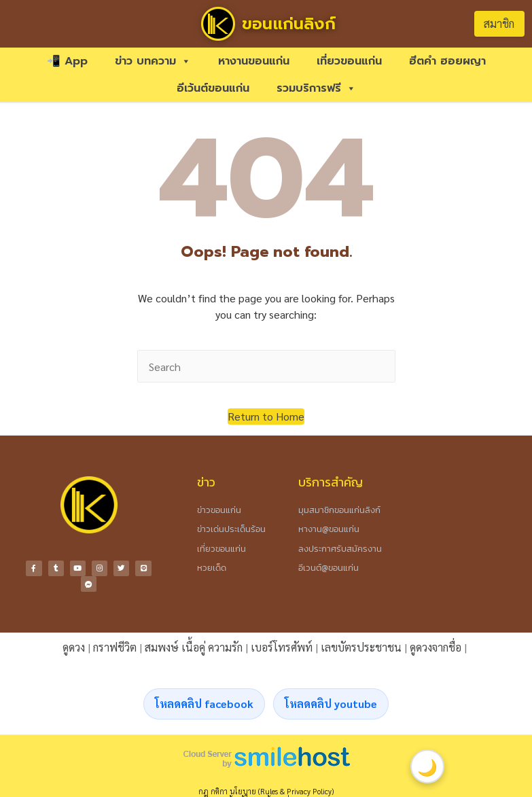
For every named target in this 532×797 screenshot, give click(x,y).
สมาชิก (499, 23)
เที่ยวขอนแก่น (349, 61)
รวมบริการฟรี (316, 88)
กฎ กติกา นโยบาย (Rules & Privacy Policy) (266, 790)
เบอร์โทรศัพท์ (282, 646)
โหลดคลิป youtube (331, 702)
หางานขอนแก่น (254, 61)
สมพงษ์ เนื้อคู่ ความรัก (194, 646)
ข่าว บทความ (153, 61)
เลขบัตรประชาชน (361, 646)
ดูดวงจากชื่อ (436, 646)
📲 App (67, 61)
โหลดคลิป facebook (204, 702)
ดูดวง (74, 646)
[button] (266, 417)
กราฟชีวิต (115, 646)
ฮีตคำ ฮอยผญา (447, 61)
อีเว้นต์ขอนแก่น (213, 88)
